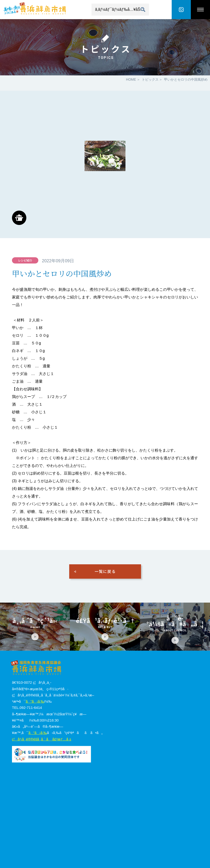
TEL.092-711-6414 (27, 708)
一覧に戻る (105, 571)
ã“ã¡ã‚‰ (35, 701)
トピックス (150, 79)
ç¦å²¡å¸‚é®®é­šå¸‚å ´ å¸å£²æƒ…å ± (42, 739)
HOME (131, 79)
